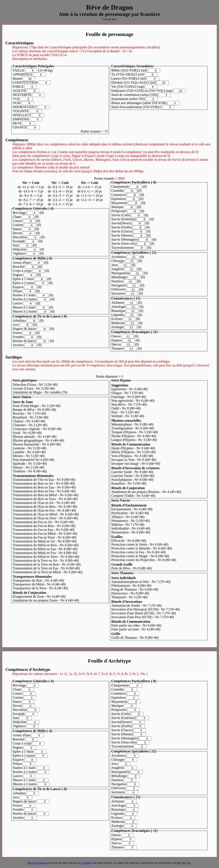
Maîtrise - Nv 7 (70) (128, 525)
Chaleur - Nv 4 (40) (29, 421)
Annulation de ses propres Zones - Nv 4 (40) (46, 600)
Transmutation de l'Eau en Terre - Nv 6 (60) (45, 518)
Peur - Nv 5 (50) (125, 412)
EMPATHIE (21, 119)
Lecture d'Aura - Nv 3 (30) (34, 388)
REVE (17, 123)
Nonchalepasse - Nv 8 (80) (132, 480)
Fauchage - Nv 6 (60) (129, 397)
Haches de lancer (24, 341)
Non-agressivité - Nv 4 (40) (133, 401)
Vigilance (19, 253)
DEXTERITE (22, 95)
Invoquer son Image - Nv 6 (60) (136, 464)
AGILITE (19, 91)
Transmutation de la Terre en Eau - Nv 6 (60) (46, 568)
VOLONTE (21, 111)
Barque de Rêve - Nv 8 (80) (34, 410)
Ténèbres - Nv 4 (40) (30, 471)
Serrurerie (118, 293)
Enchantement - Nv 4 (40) (132, 509)
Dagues (18, 275)
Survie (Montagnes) (125, 239)
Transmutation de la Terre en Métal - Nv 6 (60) (47, 572)
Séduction (19, 249)
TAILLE (18, 70)
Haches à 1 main (24, 295)
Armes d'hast (21, 263)
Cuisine (18, 225)
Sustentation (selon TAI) (128, 99)
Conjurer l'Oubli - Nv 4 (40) (133, 496)
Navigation (119, 285)
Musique (117, 207)
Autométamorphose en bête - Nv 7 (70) (141, 582)
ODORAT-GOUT (25, 107)
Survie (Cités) (121, 215)
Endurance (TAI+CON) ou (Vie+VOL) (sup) (142, 91)
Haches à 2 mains (25, 299)
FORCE (18, 87)
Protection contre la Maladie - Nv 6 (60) (142, 548)
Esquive (18, 287)
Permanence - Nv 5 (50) (131, 521)
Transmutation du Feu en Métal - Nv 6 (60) (45, 534)
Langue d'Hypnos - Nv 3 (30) (134, 440)
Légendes (118, 315)
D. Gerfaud (84, 863)
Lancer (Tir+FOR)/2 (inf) (129, 78)
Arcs (16, 325)
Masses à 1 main (24, 307)
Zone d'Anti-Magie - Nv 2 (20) (36, 406)
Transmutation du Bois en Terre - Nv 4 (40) (45, 499)
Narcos (116, 344)
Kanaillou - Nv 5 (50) (129, 483)
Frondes (18, 337)
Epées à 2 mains (24, 283)
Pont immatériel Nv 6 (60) (33, 460)
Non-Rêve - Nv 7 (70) (129, 404)
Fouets (17, 333)
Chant (17, 217)
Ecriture (117, 319)
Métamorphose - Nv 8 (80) (132, 424)
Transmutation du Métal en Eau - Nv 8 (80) (45, 549)
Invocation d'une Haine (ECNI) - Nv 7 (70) (144, 613)
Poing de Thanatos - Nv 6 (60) (135, 589)
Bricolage (19, 213)
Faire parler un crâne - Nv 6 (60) (136, 625)
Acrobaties (119, 257)
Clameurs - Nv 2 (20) (30, 425)
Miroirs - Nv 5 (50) (29, 456)
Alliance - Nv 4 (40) (128, 517)
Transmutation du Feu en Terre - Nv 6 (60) (44, 537)
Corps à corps (22, 271)
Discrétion (20, 237)
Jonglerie (118, 269)
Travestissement (122, 248)
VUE (16, 99)
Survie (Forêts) (122, 227)
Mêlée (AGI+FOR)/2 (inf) (129, 70)
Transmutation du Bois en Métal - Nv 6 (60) (45, 495)
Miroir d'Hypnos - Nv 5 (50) (134, 452)
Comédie (118, 191)
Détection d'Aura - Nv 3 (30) (35, 385)
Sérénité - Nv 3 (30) (128, 416)
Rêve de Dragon (37, 863)
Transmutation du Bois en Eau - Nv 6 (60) (44, 487)
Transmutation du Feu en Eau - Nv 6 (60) (44, 530)
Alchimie (118, 303)
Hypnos (117, 340)
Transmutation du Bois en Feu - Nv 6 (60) (44, 491)
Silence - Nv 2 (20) (28, 467)
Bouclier (18, 267)
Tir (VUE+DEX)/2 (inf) (128, 74)
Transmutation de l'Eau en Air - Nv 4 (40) (44, 503)
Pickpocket (119, 211)
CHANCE (20, 127)
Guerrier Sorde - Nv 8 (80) (132, 472)
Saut (16, 245)
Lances (17, 303)
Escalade (19, 241)
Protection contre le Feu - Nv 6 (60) (139, 552)
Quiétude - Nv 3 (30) (30, 464)
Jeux (115, 265)
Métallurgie (119, 277)
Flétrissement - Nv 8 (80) (131, 586)
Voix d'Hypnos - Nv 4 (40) (132, 456)
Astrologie (119, 307)
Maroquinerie (121, 273)
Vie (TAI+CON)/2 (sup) (128, 87)
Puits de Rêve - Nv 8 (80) (132, 568)
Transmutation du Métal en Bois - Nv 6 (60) (45, 545)
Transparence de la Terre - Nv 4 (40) (40, 588)
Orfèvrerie (119, 289)
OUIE (17, 103)
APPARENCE (22, 74)
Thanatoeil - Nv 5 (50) (129, 597)
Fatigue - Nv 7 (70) (127, 393)
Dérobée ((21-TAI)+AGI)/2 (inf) (134, 83)
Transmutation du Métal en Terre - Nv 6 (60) (46, 557)
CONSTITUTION (25, 83)
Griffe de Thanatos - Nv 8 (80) (135, 638)
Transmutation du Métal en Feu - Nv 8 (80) (45, 553)
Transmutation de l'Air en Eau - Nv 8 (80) (44, 480)
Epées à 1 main (23, 279)
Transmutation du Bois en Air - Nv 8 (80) (44, 483)
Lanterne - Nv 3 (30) (29, 448)
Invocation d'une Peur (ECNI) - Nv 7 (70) (143, 617)
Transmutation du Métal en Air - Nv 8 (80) (44, 541)
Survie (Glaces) (122, 231)
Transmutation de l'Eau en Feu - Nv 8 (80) (44, 510)
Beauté (17, 78)
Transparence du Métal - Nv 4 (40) (39, 584)
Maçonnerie (120, 203)
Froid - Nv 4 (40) (27, 433)
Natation (117, 281)
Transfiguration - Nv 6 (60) (133, 428)
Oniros (116, 336)
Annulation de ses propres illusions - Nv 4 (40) (146, 492)
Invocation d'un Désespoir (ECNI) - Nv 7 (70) (146, 609)
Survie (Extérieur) (124, 219)
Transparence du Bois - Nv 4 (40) (38, 580)
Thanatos (118, 348)
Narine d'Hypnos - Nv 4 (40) (134, 436)
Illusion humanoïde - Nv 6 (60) (37, 444)
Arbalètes (19, 321)
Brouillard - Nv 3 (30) (30, 417)
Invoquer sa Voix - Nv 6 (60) (134, 460)
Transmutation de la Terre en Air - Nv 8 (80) (46, 561)
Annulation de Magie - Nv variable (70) (40, 392)
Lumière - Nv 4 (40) (29, 452)
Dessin (17, 233)
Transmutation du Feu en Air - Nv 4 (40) (43, 522)
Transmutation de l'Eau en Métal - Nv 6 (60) (46, 514)
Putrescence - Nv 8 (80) (130, 593)
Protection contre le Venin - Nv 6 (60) (140, 544)
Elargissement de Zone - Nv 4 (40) (39, 596)
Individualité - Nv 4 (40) (131, 528)
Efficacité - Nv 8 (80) (129, 541)
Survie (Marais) (122, 235)
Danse (17, 229)
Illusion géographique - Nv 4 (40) (38, 440)
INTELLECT (22, 115)
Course (17, 221)
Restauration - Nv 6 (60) (131, 532)
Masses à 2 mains (25, 311)
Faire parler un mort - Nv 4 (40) (136, 629)
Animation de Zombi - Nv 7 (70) (137, 605)
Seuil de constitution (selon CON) (135, 95)
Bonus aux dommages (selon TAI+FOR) (139, 103)
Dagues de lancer (24, 329)
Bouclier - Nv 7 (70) (29, 413)
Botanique (118, 311)
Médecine (118, 323)
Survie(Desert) (121, 223)
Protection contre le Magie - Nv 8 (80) (140, 556)
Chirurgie (118, 261)
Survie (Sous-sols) (124, 243)
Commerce (119, 195)
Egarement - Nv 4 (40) (130, 389)
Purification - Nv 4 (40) (130, 513)
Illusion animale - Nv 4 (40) (34, 437)
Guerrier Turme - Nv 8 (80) (133, 476)
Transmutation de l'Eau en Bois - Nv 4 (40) (45, 507)
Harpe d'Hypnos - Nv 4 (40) (133, 448)
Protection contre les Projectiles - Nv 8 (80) (144, 560)
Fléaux (17, 291)
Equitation (119, 199)
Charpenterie (120, 187)
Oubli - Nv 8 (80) (126, 408)
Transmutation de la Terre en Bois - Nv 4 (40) (47, 564)
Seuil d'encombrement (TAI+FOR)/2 (137, 107)
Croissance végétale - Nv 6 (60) (37, 429)
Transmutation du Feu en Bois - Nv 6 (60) (44, 526)
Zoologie (118, 327)
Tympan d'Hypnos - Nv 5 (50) (135, 432)
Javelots (18, 345)
